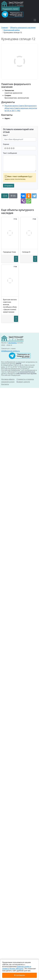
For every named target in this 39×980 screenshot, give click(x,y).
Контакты (5, 384)
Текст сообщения (10, 153)
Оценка (6, 144)
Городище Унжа (9, 252)
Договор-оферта (8, 379)
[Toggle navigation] (35, 20)
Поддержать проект (11, 9)
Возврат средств (23, 382)
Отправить (9, 186)
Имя (5, 135)
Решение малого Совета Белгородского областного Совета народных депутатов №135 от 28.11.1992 (21, 108)
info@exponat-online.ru (11, 351)
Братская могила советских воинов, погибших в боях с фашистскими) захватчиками (10, 306)
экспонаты (12, 343)
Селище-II (26, 252)
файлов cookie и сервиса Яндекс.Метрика (17, 967)
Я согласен (19, 975)
